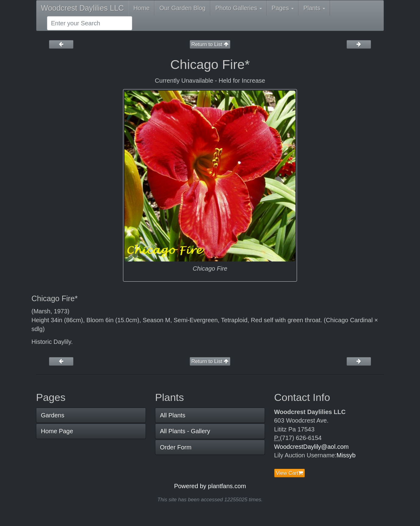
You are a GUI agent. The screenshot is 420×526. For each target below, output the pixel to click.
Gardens (53, 415)
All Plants (173, 415)
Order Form (176, 447)
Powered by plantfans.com (210, 486)
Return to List (210, 44)
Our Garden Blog (182, 8)
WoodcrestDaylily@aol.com (311, 447)
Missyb (346, 455)
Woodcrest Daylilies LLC (82, 8)
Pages (283, 8)
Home (141, 8)
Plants (314, 8)
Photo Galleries (238, 8)
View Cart (290, 473)
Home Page (57, 431)
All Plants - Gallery (185, 431)
